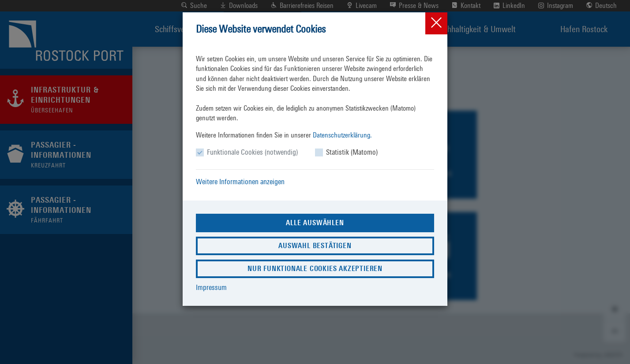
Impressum (211, 287)
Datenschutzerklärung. (342, 135)
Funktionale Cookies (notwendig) (252, 152)
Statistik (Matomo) (352, 152)
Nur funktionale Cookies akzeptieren (315, 269)
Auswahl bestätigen (315, 246)
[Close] (436, 23)
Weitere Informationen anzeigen (240, 182)
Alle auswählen (315, 223)
